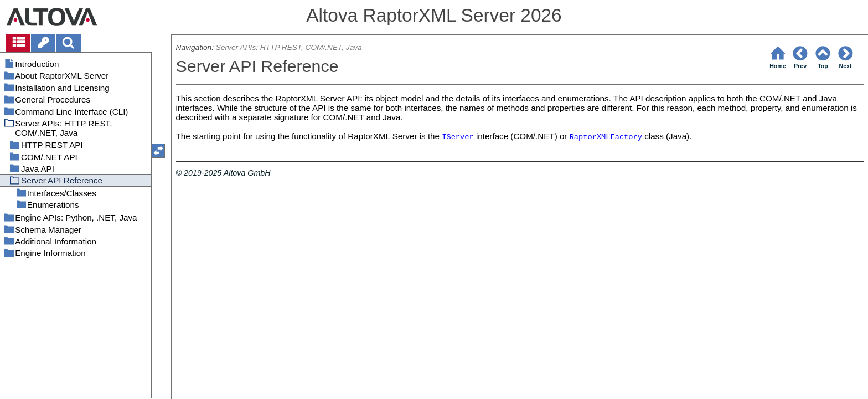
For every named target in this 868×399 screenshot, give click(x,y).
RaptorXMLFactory (606, 137)
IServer (458, 137)
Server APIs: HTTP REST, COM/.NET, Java (289, 47)
